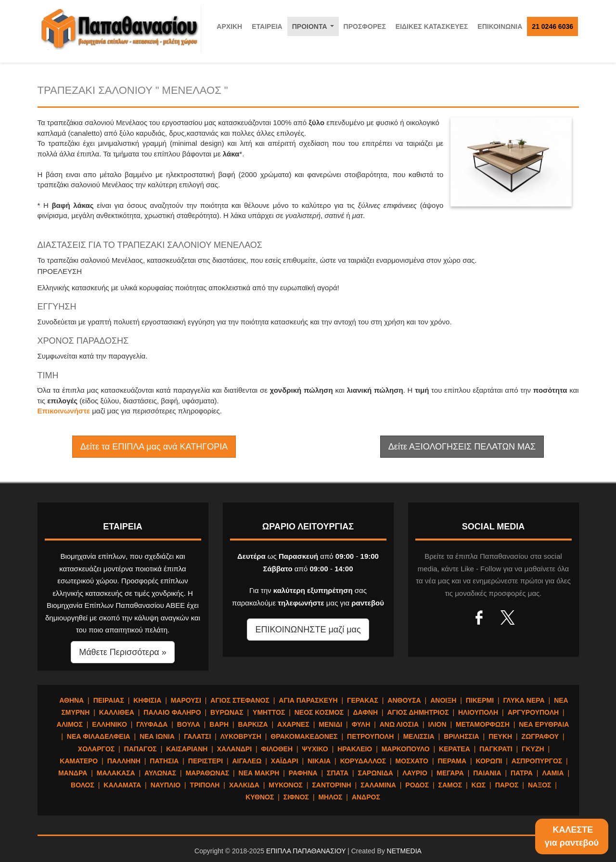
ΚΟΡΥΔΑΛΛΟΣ (363, 761)
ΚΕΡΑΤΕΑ (455, 749)
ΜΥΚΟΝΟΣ (286, 785)
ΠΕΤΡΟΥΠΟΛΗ (370, 736)
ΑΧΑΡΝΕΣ (293, 724)
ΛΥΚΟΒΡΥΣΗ (241, 736)
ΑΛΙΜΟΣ (70, 724)
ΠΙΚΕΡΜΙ (480, 700)
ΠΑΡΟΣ (507, 785)
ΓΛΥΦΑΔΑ (152, 724)
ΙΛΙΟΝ (437, 724)
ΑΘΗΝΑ (71, 700)
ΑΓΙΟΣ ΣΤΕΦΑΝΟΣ (240, 700)
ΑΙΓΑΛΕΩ (247, 761)
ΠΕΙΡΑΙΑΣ (109, 700)
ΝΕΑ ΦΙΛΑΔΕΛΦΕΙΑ (99, 736)
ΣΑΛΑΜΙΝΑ (378, 785)
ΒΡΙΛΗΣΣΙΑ (462, 736)
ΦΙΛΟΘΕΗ (277, 749)
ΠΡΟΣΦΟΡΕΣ (365, 26)
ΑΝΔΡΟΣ (366, 797)
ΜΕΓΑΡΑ (450, 773)
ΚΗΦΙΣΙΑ (147, 700)
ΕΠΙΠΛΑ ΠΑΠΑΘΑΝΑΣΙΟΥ (306, 851)
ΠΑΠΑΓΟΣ (141, 749)
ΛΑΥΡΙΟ (415, 773)
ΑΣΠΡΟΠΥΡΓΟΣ (537, 761)
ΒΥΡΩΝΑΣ (227, 712)
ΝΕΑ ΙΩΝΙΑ (157, 736)
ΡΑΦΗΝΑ (303, 773)
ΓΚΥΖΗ (533, 749)
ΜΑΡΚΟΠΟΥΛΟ (406, 749)
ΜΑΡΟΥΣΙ (186, 700)
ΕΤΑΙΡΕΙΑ (267, 26)
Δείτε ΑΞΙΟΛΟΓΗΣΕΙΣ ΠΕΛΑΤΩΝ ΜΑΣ (462, 447)
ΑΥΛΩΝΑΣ (160, 773)
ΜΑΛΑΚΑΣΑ (116, 773)
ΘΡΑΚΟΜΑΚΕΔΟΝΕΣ (304, 736)
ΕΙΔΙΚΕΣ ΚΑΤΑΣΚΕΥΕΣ (432, 26)
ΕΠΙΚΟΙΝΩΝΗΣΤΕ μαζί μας (308, 630)
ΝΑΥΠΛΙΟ (166, 785)
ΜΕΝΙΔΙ (330, 724)
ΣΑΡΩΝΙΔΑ (376, 773)
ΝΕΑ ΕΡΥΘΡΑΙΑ (544, 724)
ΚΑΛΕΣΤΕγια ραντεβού (572, 836)
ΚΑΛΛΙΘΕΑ (117, 712)
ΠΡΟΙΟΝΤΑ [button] (315, 29)
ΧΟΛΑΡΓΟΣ (96, 749)
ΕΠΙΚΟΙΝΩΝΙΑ (500, 26)
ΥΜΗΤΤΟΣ (269, 712)
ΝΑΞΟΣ (540, 785)
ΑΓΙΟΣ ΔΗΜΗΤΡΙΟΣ (418, 712)
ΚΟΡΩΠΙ (489, 761)
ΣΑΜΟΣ (450, 785)
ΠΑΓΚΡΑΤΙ (496, 749)
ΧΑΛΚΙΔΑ (244, 785)
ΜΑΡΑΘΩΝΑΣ (208, 773)
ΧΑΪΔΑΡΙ (285, 761)
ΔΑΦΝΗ (366, 712)
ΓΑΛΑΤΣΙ (197, 736)
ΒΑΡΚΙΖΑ (253, 724)
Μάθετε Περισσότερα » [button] (123, 652)
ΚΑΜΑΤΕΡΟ (79, 761)
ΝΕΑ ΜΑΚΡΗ (259, 773)
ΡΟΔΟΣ (417, 785)
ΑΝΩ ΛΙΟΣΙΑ (399, 724)
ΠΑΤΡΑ (522, 773)
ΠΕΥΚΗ (500, 736)
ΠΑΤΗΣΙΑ (164, 761)
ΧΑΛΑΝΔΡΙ (234, 749)
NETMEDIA (404, 851)
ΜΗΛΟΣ (330, 797)
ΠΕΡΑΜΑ (452, 761)
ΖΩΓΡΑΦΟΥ (540, 736)
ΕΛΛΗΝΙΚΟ (109, 724)
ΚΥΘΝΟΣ (260, 797)
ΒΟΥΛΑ (189, 724)
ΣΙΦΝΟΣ (296, 797)
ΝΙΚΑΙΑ (319, 761)
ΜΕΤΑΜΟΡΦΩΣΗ (483, 724)
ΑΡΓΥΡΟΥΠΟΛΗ (533, 712)
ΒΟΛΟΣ (83, 785)
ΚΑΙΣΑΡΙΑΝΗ (187, 749)
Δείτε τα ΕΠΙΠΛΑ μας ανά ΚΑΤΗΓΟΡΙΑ (154, 447)
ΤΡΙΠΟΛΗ (205, 785)
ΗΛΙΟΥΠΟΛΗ (478, 712)
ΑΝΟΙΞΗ (443, 700)
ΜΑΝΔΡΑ (73, 773)
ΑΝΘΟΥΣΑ (404, 700)
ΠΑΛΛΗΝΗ (124, 761)
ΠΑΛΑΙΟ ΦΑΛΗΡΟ (172, 712)
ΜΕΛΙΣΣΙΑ (419, 736)
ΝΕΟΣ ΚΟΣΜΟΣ (319, 712)
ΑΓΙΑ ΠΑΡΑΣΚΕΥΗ (308, 700)
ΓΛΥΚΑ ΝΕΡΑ (524, 700)
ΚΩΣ (478, 785)
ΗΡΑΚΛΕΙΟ (355, 749)
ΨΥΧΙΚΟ (315, 749)
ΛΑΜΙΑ (553, 773)
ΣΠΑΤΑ (338, 773)
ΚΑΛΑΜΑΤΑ (122, 785)
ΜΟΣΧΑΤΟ (412, 761)
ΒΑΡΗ (219, 724)
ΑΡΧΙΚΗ (229, 26)
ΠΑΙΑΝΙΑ (487, 773)
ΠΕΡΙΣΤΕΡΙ (205, 761)
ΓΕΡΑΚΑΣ (363, 700)
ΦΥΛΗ (361, 724)
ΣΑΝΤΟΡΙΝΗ (331, 785)
